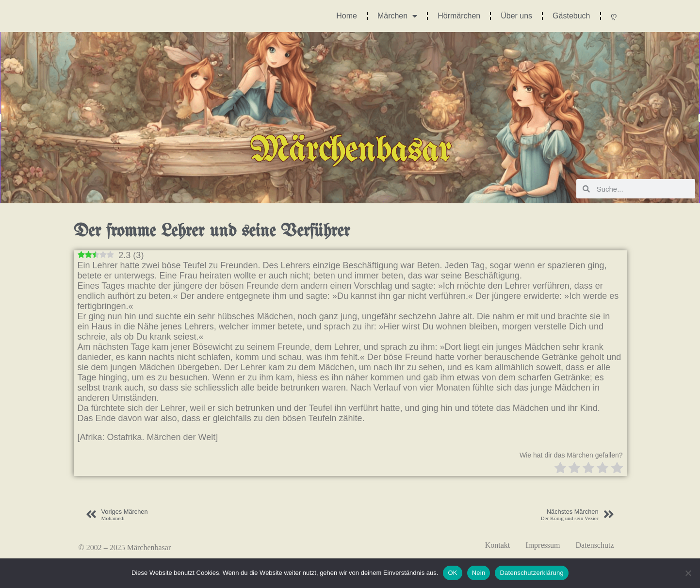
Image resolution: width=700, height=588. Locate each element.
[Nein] (688, 573)
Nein (479, 573)
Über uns (516, 16)
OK (452, 573)
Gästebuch (571, 16)
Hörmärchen (459, 16)
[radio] (560, 469)
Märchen (397, 16)
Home (347, 16)
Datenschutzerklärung (531, 573)
